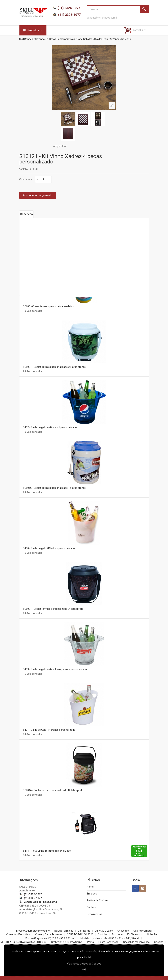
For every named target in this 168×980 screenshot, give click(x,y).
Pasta (90, 942)
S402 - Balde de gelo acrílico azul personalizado (50, 427)
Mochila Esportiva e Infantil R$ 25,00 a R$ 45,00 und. (110, 938)
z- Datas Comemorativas (61, 39)
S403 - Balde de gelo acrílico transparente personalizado (55, 669)
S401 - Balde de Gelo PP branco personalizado (49, 730)
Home (90, 887)
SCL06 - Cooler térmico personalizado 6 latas (48, 306)
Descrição (26, 214)
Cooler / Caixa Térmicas (49, 934)
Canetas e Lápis (104, 931)
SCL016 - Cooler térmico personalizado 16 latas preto (53, 790)
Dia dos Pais (101, 39)
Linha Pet (152, 934)
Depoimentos (94, 914)
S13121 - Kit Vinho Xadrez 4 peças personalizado (61, 159)
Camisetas (84, 931)
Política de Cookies (97, 900)
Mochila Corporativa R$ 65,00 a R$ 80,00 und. (50, 938)
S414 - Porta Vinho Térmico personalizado (47, 851)
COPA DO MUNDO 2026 (80, 934)
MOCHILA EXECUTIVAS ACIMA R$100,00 (23, 942)
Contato (91, 907)
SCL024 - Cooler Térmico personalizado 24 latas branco (54, 367)
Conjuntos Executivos (18, 934)
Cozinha (40, 39)
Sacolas (159, 942)
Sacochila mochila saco (136, 942)
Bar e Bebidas (85, 39)
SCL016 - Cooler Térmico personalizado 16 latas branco (54, 488)
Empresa (92, 894)
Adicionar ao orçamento (38, 195)
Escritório (117, 934)
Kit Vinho (115, 39)
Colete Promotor (143, 931)
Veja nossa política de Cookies (84, 964)
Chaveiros (123, 931)
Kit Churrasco (135, 934)
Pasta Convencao (108, 942)
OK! (84, 970)
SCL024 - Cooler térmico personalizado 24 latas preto (53, 609)
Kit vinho (126, 39)
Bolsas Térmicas (64, 931)
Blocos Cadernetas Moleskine (33, 931)
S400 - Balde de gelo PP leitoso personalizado (49, 548)
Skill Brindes (26, 39)
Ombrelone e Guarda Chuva (67, 942)
